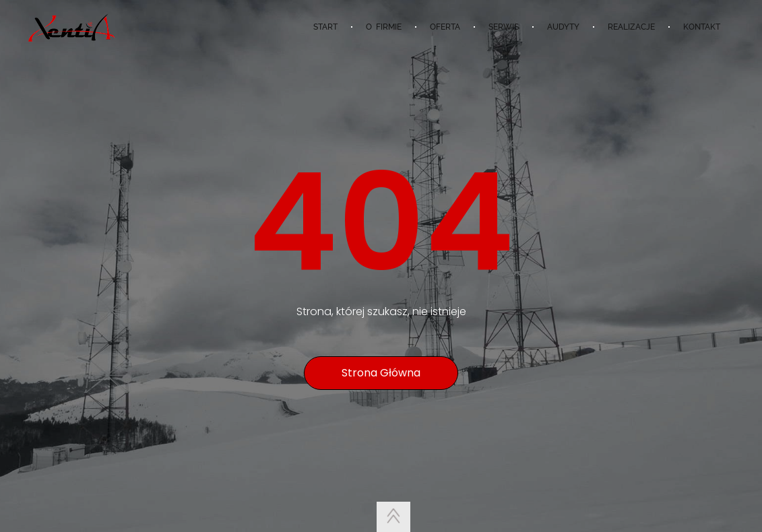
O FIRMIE (384, 27)
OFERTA (445, 27)
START (325, 27)
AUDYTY (563, 27)
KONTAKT (702, 27)
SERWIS (504, 27)
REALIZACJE (631, 27)
